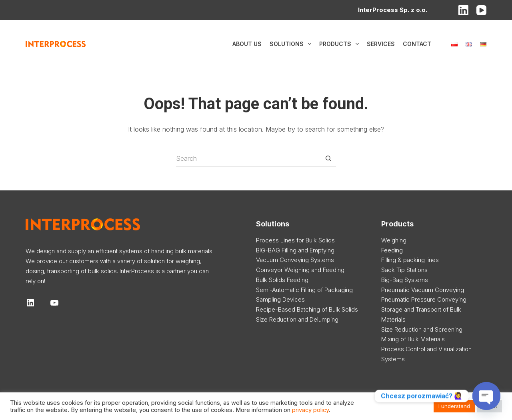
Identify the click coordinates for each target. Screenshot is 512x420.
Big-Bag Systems (405, 280)
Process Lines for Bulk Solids (295, 240)
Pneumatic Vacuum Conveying (423, 290)
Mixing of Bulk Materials (413, 339)
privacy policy (310, 410)
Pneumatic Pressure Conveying (424, 299)
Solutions (292, 44)
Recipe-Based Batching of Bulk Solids (307, 309)
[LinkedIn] (463, 10)
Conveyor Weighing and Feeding (300, 270)
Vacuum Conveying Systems (295, 260)
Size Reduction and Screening (422, 329)
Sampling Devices (280, 299)
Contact (417, 44)
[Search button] (328, 158)
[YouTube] (481, 10)
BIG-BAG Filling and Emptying (295, 250)
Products (341, 44)
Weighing (394, 240)
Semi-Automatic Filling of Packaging (304, 290)
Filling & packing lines (410, 260)
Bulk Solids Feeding (282, 280)
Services (381, 44)
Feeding (392, 250)
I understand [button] (454, 406)
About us (247, 44)
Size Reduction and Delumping (297, 319)
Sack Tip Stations (404, 270)
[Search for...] (248, 158)
